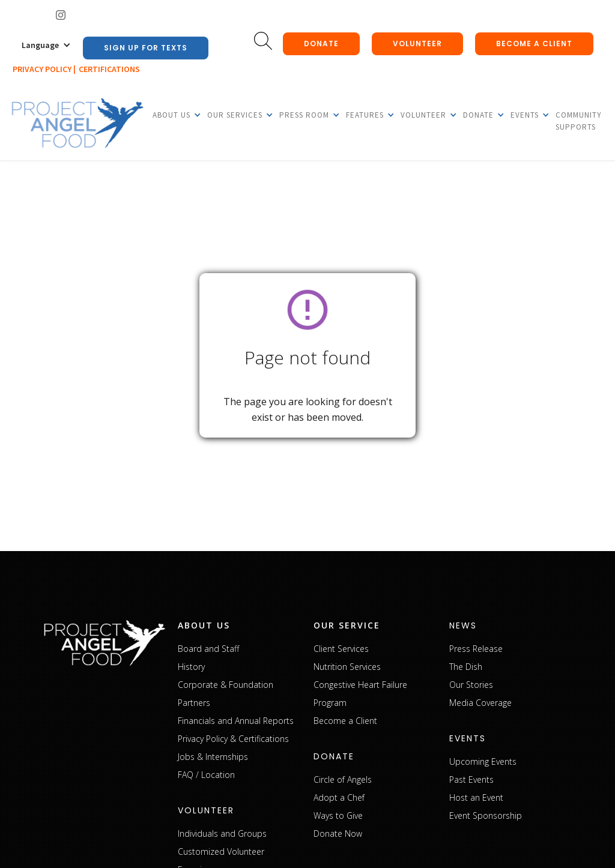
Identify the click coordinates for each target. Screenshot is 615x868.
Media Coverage (480, 703)
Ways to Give (338, 815)
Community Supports (579, 121)
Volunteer (417, 44)
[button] (46, 45)
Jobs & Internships (213, 757)
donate (321, 44)
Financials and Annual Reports (236, 721)
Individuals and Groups (222, 833)
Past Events (471, 779)
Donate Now (338, 833)
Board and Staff (208, 649)
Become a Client (345, 721)
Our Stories (471, 685)
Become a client (534, 44)
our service (347, 625)
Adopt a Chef (339, 797)
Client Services (341, 649)
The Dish (466, 667)
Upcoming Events (483, 761)
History (191, 667)
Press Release (476, 649)
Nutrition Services (347, 667)
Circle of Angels (343, 779)
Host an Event (476, 797)
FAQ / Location (206, 775)
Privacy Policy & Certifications (233, 739)
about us (204, 625)
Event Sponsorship (486, 815)
